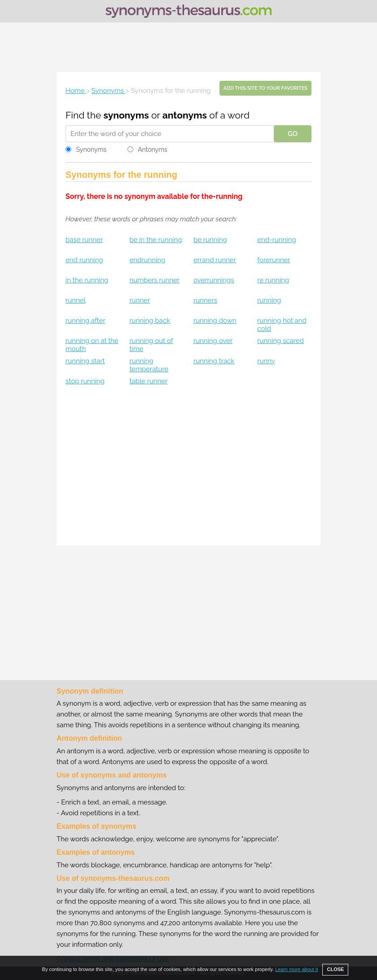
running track (214, 361)
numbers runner (154, 280)
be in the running (156, 240)
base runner (84, 240)
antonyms (185, 115)
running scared (281, 341)
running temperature (149, 365)
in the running (87, 280)
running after (85, 321)
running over (213, 341)
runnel (76, 300)
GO (293, 134)
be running (210, 240)
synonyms (126, 115)
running (269, 300)
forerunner (274, 260)
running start (85, 361)
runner (140, 300)
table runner (148, 381)
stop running (85, 381)
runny (266, 361)
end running (84, 260)
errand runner (215, 260)
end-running (276, 240)
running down (215, 321)
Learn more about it (296, 969)
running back (149, 321)
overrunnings (214, 280)
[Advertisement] (188, 47)
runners (205, 300)
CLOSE (335, 969)
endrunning (147, 260)
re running (273, 280)
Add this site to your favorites (265, 88)
